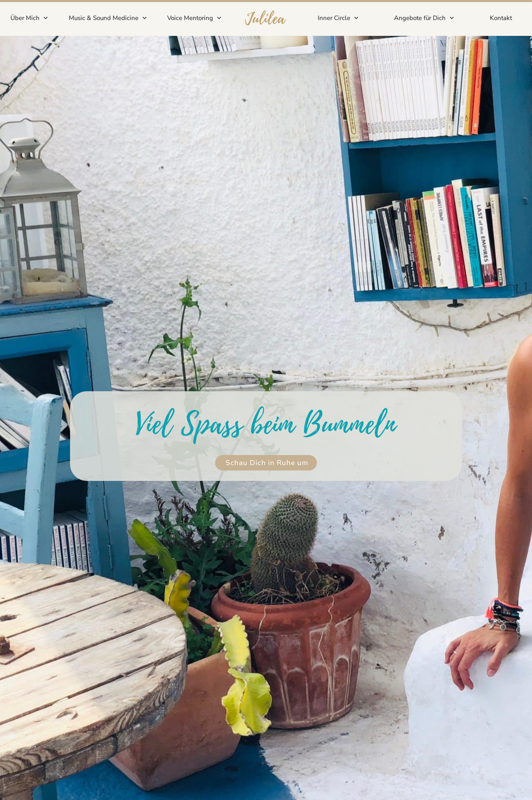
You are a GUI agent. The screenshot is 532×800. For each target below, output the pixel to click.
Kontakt (501, 18)
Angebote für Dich (424, 18)
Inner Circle (338, 18)
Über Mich (29, 18)
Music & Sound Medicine (108, 18)
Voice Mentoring (194, 18)
